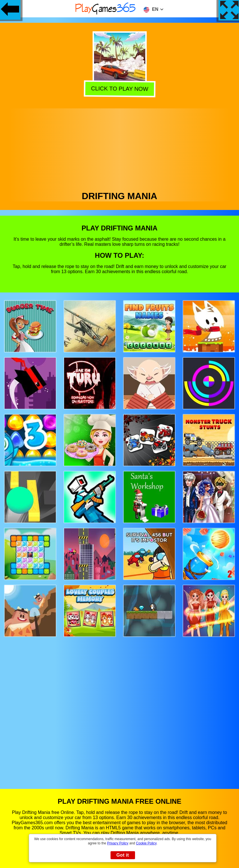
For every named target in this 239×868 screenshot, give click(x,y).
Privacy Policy (118, 843)
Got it (122, 855)
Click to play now (120, 89)
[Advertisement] (120, 148)
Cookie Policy (146, 843)
